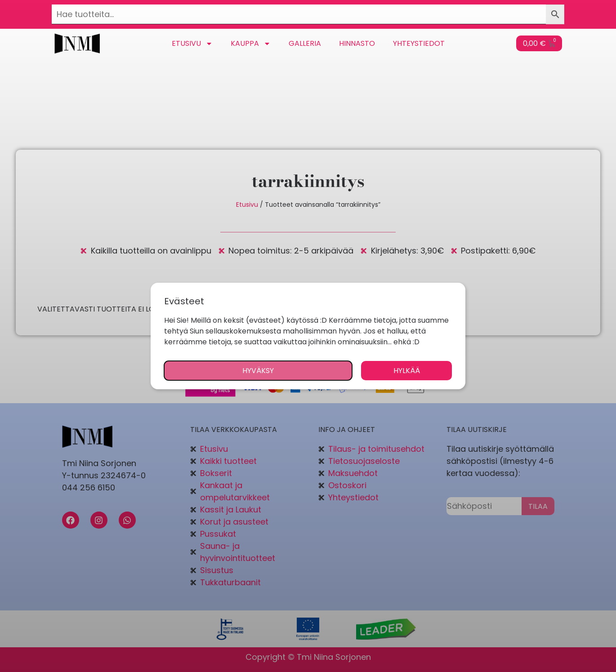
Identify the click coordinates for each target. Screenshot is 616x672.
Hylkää (407, 371)
